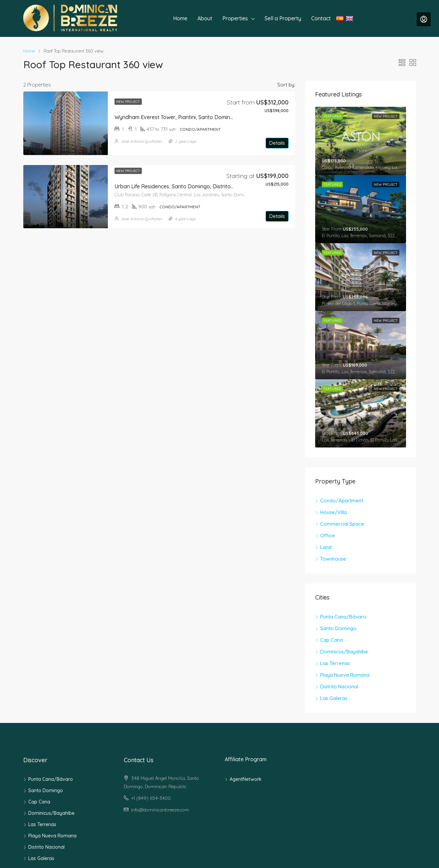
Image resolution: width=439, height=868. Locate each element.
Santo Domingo (338, 628)
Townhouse (333, 559)
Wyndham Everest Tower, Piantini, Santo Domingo (176, 117)
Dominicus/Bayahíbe (344, 652)
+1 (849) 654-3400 (151, 798)
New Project (128, 102)
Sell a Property (283, 18)
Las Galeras (334, 698)
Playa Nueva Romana (345, 675)
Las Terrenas (335, 663)
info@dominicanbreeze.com (160, 810)
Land (326, 547)
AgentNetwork (246, 779)
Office (328, 535)
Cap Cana (331, 640)
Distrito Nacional (339, 687)
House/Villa (333, 512)
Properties (235, 18)
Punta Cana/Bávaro (343, 617)
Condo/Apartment (342, 501)
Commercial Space (342, 524)
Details (277, 143)
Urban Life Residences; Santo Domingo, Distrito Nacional (184, 186)
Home (180, 18)
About (205, 18)
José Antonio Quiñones (141, 141)
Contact (321, 18)
